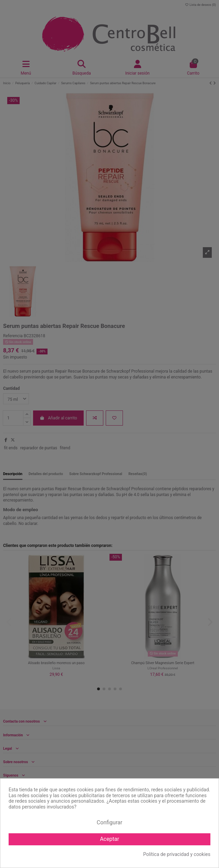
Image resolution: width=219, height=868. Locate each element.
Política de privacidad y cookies (177, 854)
